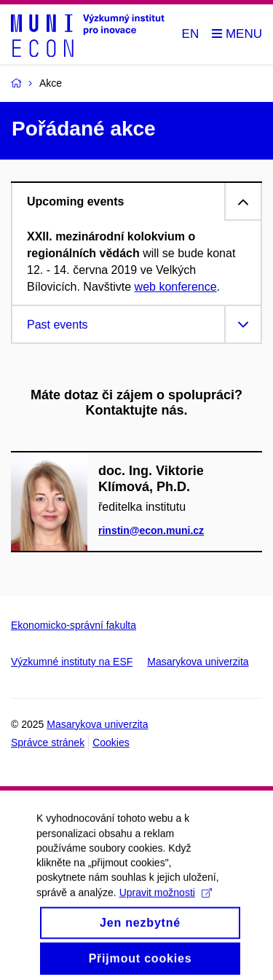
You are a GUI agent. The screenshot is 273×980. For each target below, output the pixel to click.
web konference (176, 287)
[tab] (136, 201)
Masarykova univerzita (198, 662)
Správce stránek (48, 742)
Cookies (111, 742)
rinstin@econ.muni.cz (151, 530)
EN (191, 34)
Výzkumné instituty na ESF (72, 662)
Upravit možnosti (166, 902)
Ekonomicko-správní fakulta (74, 625)
